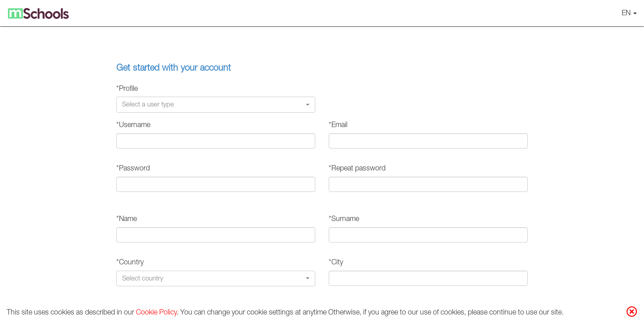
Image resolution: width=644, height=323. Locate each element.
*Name (127, 220)
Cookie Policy (156, 313)
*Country (130, 263)
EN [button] (629, 14)
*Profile (127, 89)
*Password (133, 169)
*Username (133, 126)
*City (336, 263)
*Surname (344, 220)
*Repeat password (357, 169)
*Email (338, 126)
